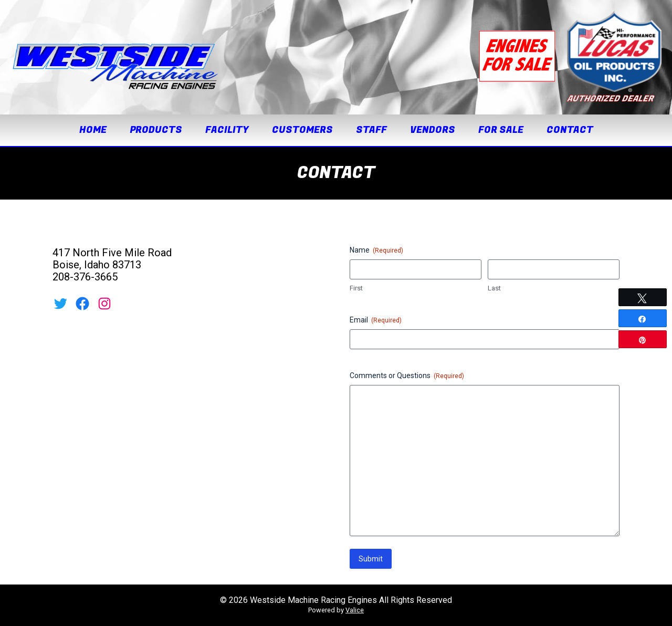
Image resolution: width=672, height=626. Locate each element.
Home (93, 130)
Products (156, 130)
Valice (355, 610)
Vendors (433, 130)
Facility (227, 130)
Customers (302, 130)
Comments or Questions (407, 376)
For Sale (501, 130)
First (356, 288)
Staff (371, 130)
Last (494, 288)
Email (376, 320)
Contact (570, 130)
